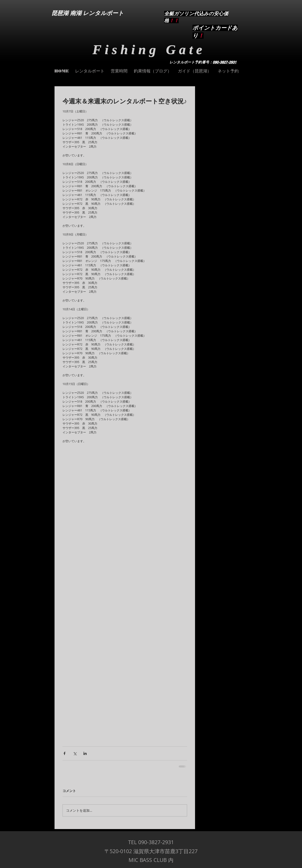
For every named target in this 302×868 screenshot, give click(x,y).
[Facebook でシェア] (64, 753)
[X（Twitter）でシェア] (75, 753)
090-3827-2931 (225, 62)
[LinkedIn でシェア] (85, 753)
